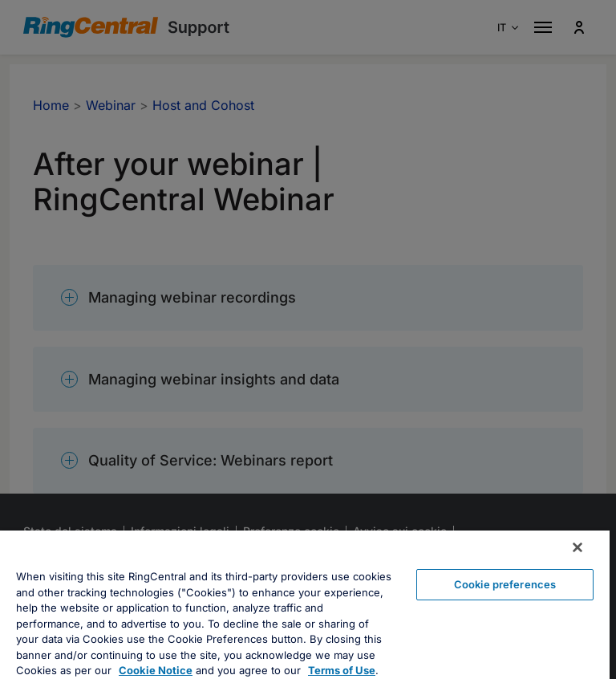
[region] (305, 605)
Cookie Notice (156, 670)
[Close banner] (577, 547)
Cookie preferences (505, 584)
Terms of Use (342, 670)
